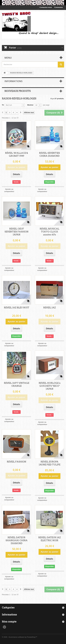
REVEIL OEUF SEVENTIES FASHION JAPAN (16, 232)
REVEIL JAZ (49, 308)
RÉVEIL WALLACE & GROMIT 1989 (16, 154)
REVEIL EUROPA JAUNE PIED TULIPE (50, 463)
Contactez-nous (46, 7)
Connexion (59, 7)
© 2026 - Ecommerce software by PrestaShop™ (20, 637)
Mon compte (9, 622)
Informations (13, 81)
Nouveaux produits (18, 91)
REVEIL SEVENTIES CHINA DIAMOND (49, 154)
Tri (3, 105)
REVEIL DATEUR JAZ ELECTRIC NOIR (49, 539)
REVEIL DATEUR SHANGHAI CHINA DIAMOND (17, 540)
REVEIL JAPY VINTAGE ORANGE (17, 384)
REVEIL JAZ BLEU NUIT (17, 308)
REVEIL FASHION (16, 462)
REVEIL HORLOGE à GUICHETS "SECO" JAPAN (50, 386)
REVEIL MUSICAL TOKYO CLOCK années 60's (49, 232)
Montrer (30, 105)
